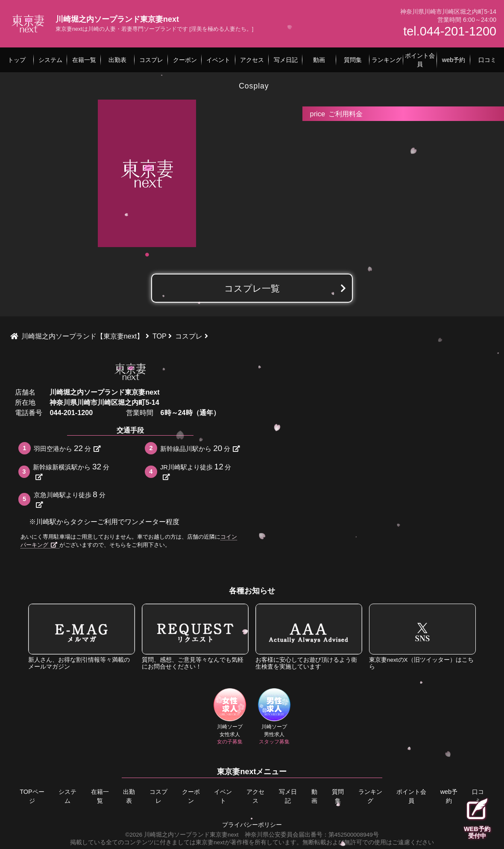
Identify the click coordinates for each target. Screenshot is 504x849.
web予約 (449, 796)
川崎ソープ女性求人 (230, 716)
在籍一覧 (100, 796)
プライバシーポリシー (252, 825)
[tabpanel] (147, 173)
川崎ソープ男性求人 (274, 716)
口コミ (478, 796)
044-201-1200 (71, 413)
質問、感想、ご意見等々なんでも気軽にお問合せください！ (195, 637)
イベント (223, 796)
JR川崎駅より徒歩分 (196, 471)
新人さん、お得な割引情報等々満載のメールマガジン (82, 637)
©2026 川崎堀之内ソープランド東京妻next (182, 835)
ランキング (370, 796)
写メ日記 (288, 796)
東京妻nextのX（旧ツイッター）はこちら (422, 637)
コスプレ (158, 796)
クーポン (191, 796)
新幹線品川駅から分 (200, 448)
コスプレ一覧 (252, 288)
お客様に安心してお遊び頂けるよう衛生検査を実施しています (309, 637)
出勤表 (129, 796)
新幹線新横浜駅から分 (71, 471)
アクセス (255, 796)
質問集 (338, 796)
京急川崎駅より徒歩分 (70, 499)
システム (67, 796)
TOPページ (32, 796)
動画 (314, 796)
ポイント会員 (411, 796)
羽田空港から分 (67, 448)
